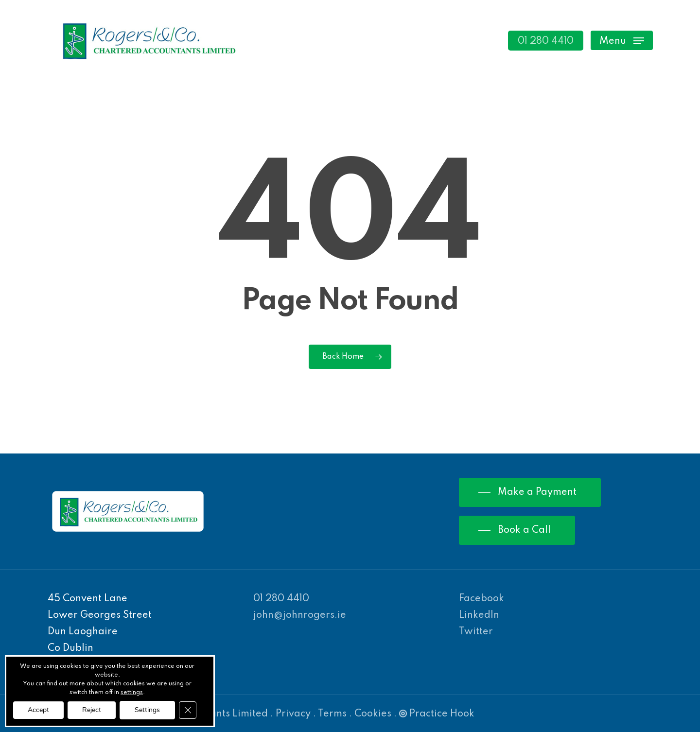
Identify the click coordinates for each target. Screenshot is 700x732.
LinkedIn (479, 615)
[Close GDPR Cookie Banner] (188, 710)
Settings (147, 710)
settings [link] (132, 693)
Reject (92, 710)
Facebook (481, 599)
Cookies (373, 714)
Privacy (293, 714)
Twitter (476, 632)
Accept (38, 710)
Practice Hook (437, 714)
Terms (332, 714)
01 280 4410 (281, 599)
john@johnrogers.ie (300, 615)
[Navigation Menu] (622, 41)
